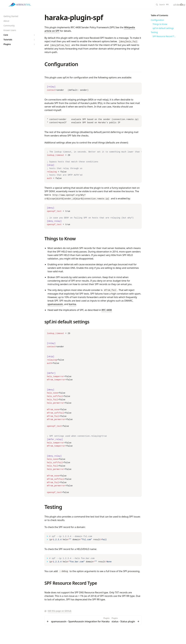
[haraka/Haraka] (181, 5)
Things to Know (60, 239)
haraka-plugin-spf (74, 17)
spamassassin (55, 304)
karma (72, 304)
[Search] (162, 5)
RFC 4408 (107, 310)
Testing (53, 507)
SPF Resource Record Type (71, 583)
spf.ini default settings (67, 322)
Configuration (61, 64)
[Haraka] (20, 5)
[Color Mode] (174, 5)
